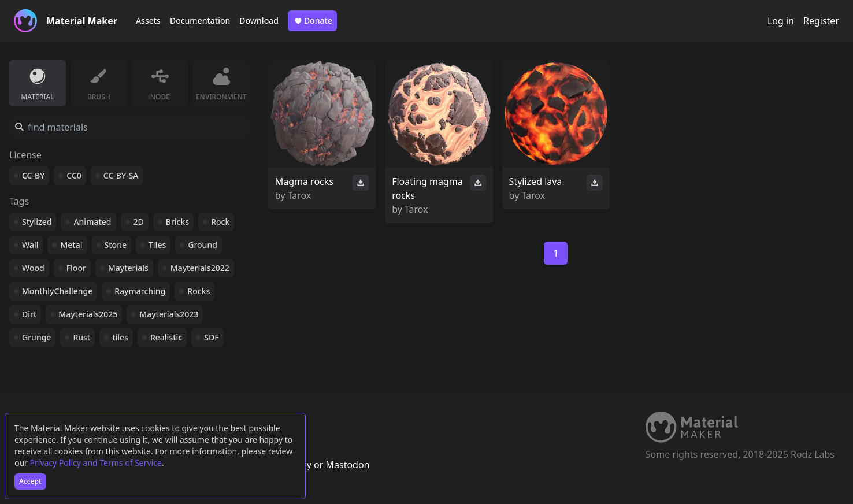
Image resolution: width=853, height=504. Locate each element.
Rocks (199, 291)
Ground (203, 245)
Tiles (157, 245)
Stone (116, 245)
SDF (211, 337)
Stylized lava (536, 181)
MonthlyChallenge (57, 291)
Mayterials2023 (169, 314)
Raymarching (140, 291)
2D (139, 222)
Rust (81, 337)
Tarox (300, 195)
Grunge (36, 337)
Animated (92, 222)
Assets (148, 21)
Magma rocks (304, 181)
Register (821, 21)
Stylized (37, 222)
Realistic (166, 337)
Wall (30, 245)
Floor (76, 268)
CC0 (74, 175)
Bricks (177, 222)
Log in (781, 21)
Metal (71, 245)
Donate (312, 21)
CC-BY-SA (121, 175)
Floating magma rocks (427, 188)
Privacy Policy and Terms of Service (96, 463)
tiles (120, 337)
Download (259, 21)
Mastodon (347, 465)
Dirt (29, 314)
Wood (33, 268)
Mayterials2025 (88, 314)
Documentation (200, 21)
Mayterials (128, 268)
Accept (30, 481)
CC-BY (33, 175)
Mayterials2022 (200, 268)
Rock (220, 222)
